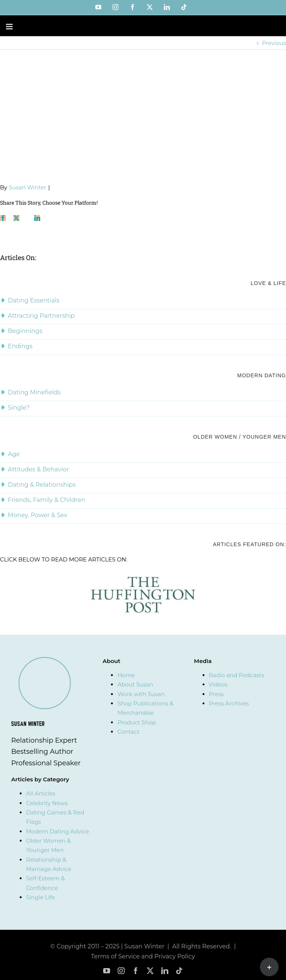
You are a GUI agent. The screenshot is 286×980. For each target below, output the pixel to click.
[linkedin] (165, 971)
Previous (274, 43)
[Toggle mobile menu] (10, 27)
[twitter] (150, 971)
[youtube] (107, 971)
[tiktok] (179, 971)
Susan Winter (27, 187)
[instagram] (121, 971)
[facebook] (136, 971)
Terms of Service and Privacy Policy (143, 956)
